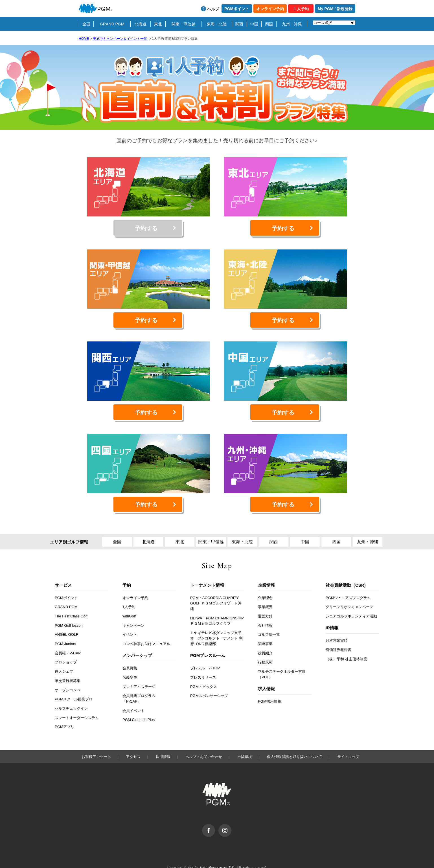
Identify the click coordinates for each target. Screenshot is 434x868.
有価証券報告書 (338, 639)
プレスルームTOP (205, 657)
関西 (239, 24)
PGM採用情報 (269, 691)
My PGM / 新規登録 (335, 9)
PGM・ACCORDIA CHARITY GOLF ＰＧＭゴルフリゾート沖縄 (216, 592)
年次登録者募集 (68, 670)
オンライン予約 (270, 9)
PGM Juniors (65, 633)
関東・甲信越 (183, 24)
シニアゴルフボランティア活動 (351, 605)
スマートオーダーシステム (77, 707)
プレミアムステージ (139, 676)
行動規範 (265, 651)
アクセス (133, 746)
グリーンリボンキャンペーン (349, 596)
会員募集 (130, 657)
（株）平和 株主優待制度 (346, 648)
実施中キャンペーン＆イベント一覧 (120, 39)
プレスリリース (203, 667)
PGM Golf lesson (69, 615)
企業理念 (265, 587)
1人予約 (129, 596)
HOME (84, 39)
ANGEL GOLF (66, 624)
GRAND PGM (112, 24)
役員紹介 (265, 642)
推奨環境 (245, 746)
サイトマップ (348, 746)
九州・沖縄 (292, 24)
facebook (215, 816)
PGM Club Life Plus (139, 709)
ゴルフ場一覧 (269, 624)
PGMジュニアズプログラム (348, 587)
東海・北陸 (217, 24)
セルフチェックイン (71, 698)
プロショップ (66, 651)
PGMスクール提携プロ (74, 688)
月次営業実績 (337, 630)
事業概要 (265, 596)
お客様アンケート (96, 746)
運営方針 (265, 605)
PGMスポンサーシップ (209, 685)
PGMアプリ (64, 716)
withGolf (129, 605)
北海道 (141, 24)
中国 (254, 24)
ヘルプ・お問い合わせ (204, 746)
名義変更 (130, 667)
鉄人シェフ (64, 661)
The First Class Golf (71, 605)
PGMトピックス (204, 676)
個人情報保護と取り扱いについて (294, 746)
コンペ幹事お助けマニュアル (146, 633)
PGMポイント (237, 9)
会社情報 (265, 615)
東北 (158, 24)
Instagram (231, 816)
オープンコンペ (68, 679)
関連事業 (265, 633)
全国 (86, 24)
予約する (146, 227)
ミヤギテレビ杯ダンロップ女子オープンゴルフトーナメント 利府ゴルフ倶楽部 (216, 628)
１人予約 (301, 9)
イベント (130, 624)
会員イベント (133, 700)
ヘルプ (213, 9)
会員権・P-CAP (68, 642)
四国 (269, 24)
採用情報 (163, 746)
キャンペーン (133, 615)
